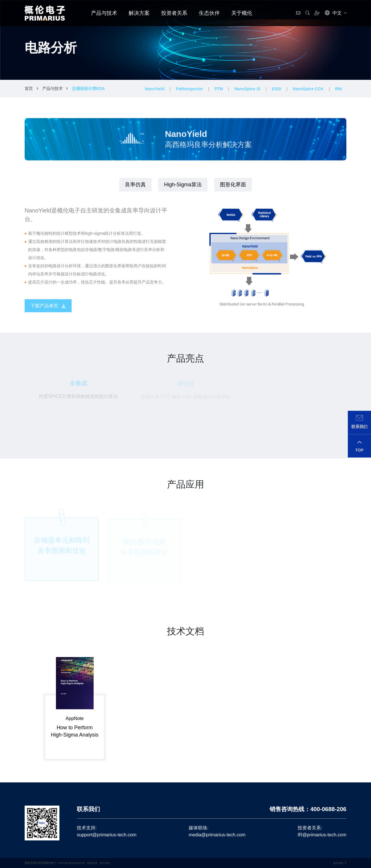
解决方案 (139, 13)
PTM (219, 89)
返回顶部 (339, 863)
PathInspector (189, 89)
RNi (339, 89)
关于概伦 (242, 13)
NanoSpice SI (247, 89)
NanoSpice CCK (308, 89)
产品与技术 (104, 13)
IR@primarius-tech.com (322, 835)
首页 (29, 89)
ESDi (277, 89)
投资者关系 (174, 13)
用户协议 (109, 863)
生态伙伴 (209, 13)
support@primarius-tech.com (107, 835)
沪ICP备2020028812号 (73, 863)
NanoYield (154, 89)
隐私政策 (96, 863)
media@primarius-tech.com (217, 835)
